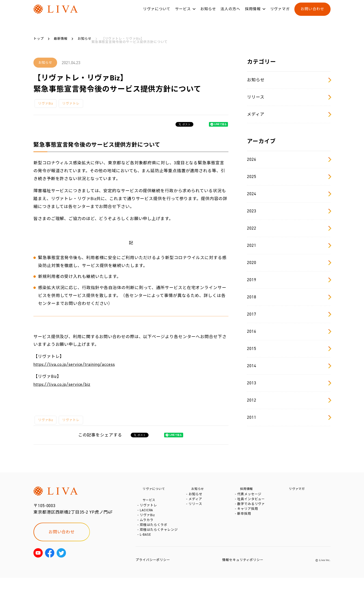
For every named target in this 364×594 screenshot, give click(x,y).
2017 (289, 314)
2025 (289, 177)
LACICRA (147, 516)
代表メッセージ (250, 497)
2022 (289, 228)
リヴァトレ (71, 104)
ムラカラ (148, 530)
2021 (289, 245)
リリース (289, 97)
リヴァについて (157, 14)
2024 (289, 194)
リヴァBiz (45, 104)
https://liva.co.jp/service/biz (62, 384)
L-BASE (146, 551)
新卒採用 (245, 524)
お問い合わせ (312, 14)
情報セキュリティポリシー (243, 576)
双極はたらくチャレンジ (160, 544)
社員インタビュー (252, 503)
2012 (289, 400)
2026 (289, 159)
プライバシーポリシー (153, 576)
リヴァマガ (280, 14)
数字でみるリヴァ (252, 510)
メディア (289, 114)
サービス (183, 14)
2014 (289, 366)
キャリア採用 (249, 517)
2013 (289, 383)
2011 (289, 417)
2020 (289, 263)
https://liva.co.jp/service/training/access (74, 364)
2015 (289, 349)
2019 (289, 280)
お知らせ (208, 14)
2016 (289, 331)
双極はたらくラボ (154, 537)
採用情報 (253, 14)
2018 (289, 297)
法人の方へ (230, 14)
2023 (289, 211)
